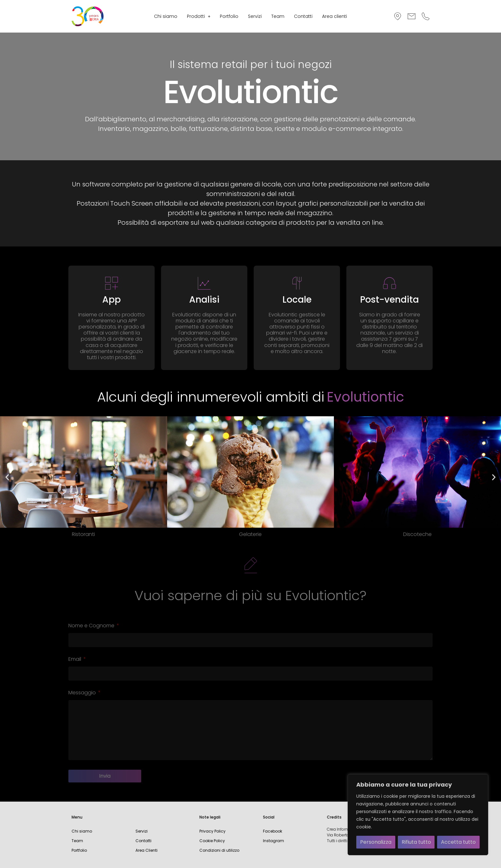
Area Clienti (146, 850)
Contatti (303, 16)
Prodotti (199, 16)
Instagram (274, 841)
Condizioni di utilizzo (219, 850)
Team (278, 16)
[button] (199, 16)
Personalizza (376, 842)
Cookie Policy (212, 841)
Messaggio (83, 693)
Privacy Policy (212, 831)
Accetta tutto (458, 842)
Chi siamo (166, 16)
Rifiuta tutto (416, 842)
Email (75, 660)
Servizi (255, 16)
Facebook (273, 831)
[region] (418, 815)
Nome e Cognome (92, 626)
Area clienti (335, 16)
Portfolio (229, 16)
